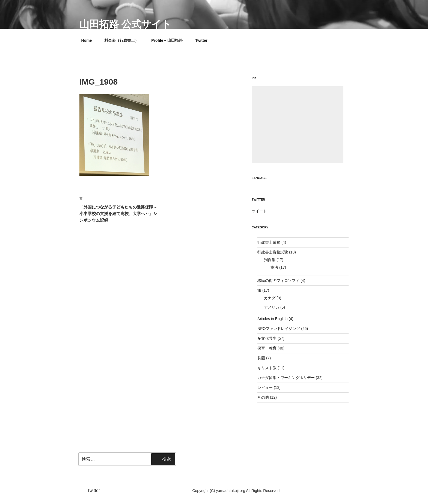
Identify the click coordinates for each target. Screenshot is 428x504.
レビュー (265, 387)
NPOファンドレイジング (279, 329)
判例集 (270, 260)
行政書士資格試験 (273, 252)
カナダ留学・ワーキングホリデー (286, 378)
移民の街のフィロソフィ (278, 281)
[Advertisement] (298, 124)
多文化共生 (267, 338)
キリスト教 (267, 368)
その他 (263, 397)
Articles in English (273, 319)
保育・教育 (267, 348)
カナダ (270, 298)
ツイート (259, 211)
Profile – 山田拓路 (167, 40)
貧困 (261, 358)
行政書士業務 (269, 242)
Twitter (201, 40)
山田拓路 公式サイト (125, 24)
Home (87, 40)
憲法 (274, 267)
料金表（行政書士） (121, 40)
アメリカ (272, 307)
